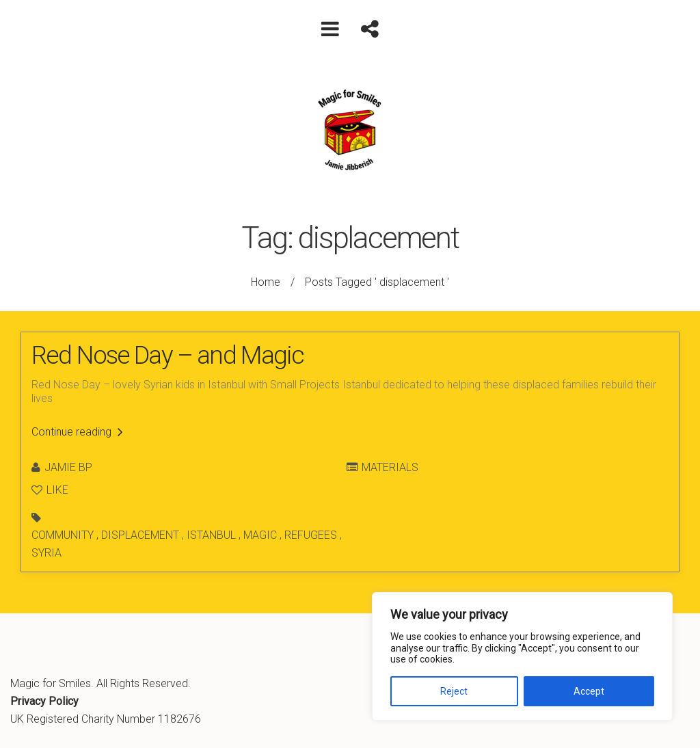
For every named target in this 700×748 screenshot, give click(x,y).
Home (266, 282)
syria (46, 553)
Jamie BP (68, 467)
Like (50, 490)
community (63, 535)
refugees (311, 535)
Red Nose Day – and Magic (168, 355)
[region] (522, 656)
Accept (589, 691)
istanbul (211, 535)
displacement (140, 535)
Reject (454, 691)
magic (260, 535)
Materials (390, 467)
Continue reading (77, 432)
